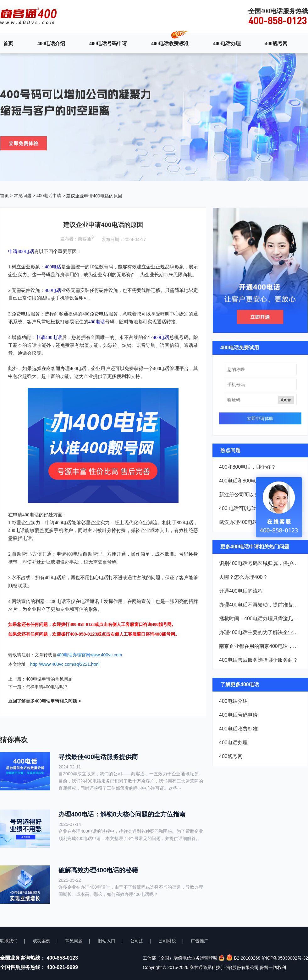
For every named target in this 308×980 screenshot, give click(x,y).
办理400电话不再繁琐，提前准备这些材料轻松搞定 (260, 605)
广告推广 (200, 941)
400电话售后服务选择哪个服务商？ (258, 660)
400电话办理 (227, 43)
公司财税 (167, 941)
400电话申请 (49, 196)
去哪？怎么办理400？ (243, 577)
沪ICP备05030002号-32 (285, 958)
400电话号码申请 (108, 43)
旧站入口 (107, 941)
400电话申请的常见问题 (49, 679)
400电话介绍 (51, 43)
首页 (8, 43)
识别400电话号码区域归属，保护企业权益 (260, 563)
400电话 (53, 267)
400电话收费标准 (170, 43)
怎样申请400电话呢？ (47, 687)
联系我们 (9, 941)
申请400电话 (49, 337)
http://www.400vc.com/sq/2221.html (65, 664)
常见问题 (23, 196)
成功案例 (41, 941)
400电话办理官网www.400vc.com (89, 655)
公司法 (137, 941)
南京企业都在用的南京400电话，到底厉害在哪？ (260, 646)
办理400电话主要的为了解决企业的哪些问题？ (260, 632)
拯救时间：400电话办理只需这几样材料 (260, 619)
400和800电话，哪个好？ (247, 467)
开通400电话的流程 (241, 591)
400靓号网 (276, 43)
